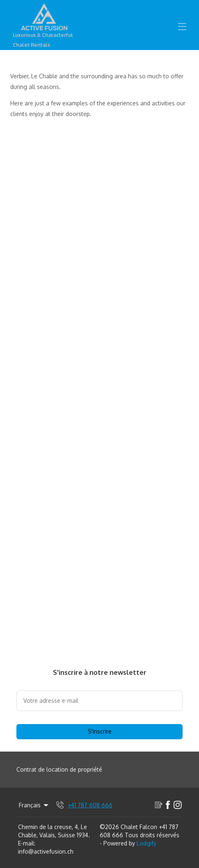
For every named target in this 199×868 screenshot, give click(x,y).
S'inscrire (100, 731)
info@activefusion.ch (46, 851)
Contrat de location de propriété (59, 769)
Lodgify (146, 843)
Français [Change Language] (34, 805)
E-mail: (27, 843)
